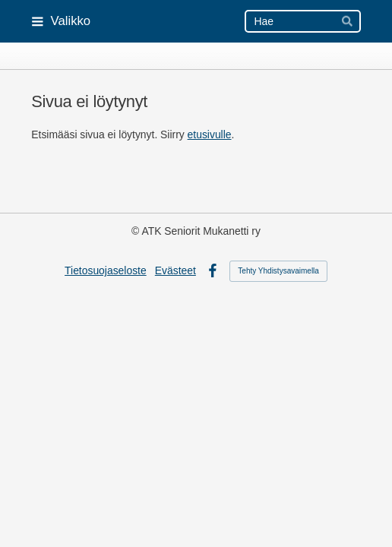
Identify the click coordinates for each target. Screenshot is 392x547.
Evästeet (175, 270)
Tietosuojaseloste (106, 270)
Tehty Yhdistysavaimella (278, 271)
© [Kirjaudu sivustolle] (136, 231)
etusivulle (210, 134)
